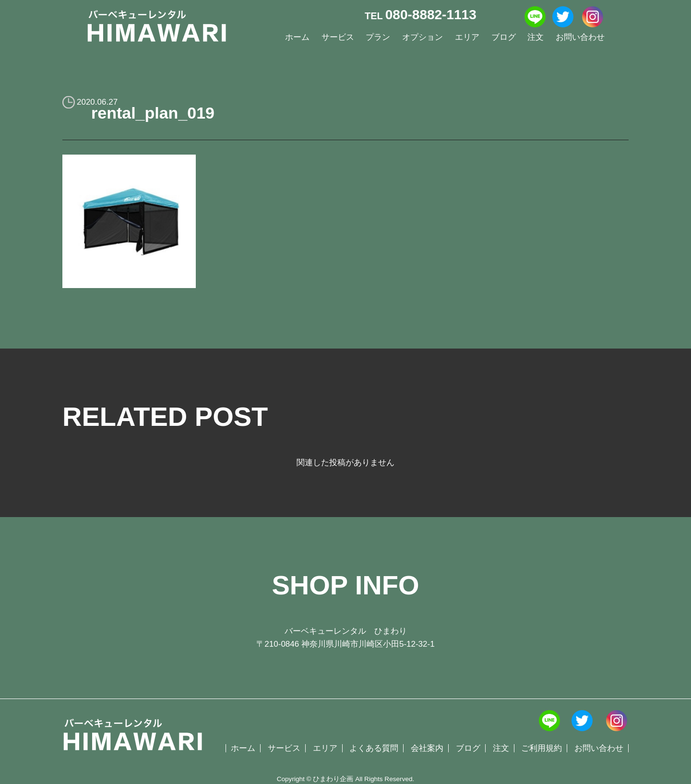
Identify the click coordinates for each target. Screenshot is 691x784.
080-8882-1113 (431, 15)
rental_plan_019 (153, 113)
